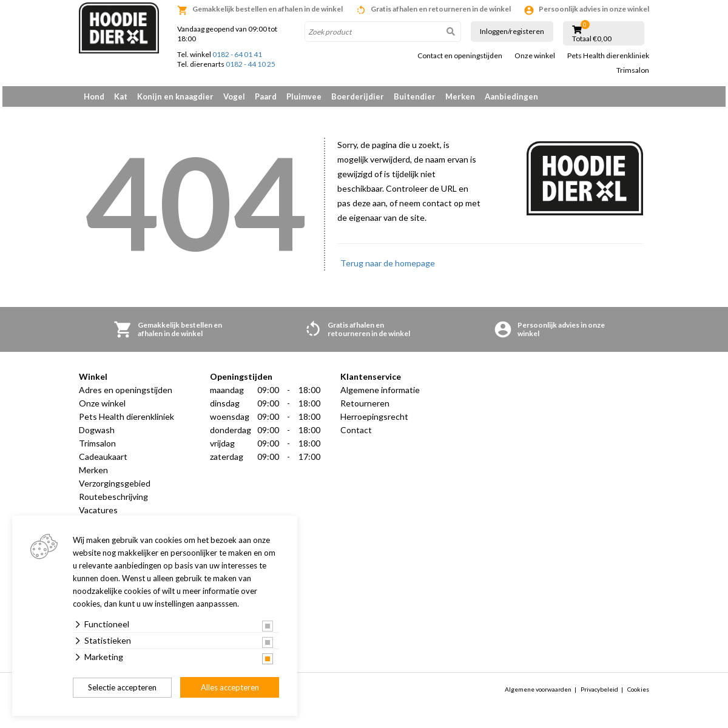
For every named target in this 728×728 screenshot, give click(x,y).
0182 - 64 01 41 (237, 54)
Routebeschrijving (113, 503)
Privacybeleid (599, 696)
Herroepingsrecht (374, 423)
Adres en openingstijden (126, 396)
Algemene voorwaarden (538, 696)
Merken (460, 96)
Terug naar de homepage (388, 270)
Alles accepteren (230, 687)
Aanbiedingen (511, 96)
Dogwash (97, 436)
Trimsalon (633, 70)
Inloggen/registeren (512, 31)
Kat (121, 96)
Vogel (234, 96)
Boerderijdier (358, 96)
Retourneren (365, 410)
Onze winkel (535, 56)
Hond (94, 96)
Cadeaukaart (103, 463)
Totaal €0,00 (592, 39)
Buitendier (415, 96)
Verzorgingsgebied (115, 490)
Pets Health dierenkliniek (608, 56)
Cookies (638, 696)
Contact (356, 436)
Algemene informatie (380, 396)
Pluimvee (304, 96)
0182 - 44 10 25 (251, 64)
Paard (266, 96)
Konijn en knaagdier (175, 96)
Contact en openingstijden (460, 56)
